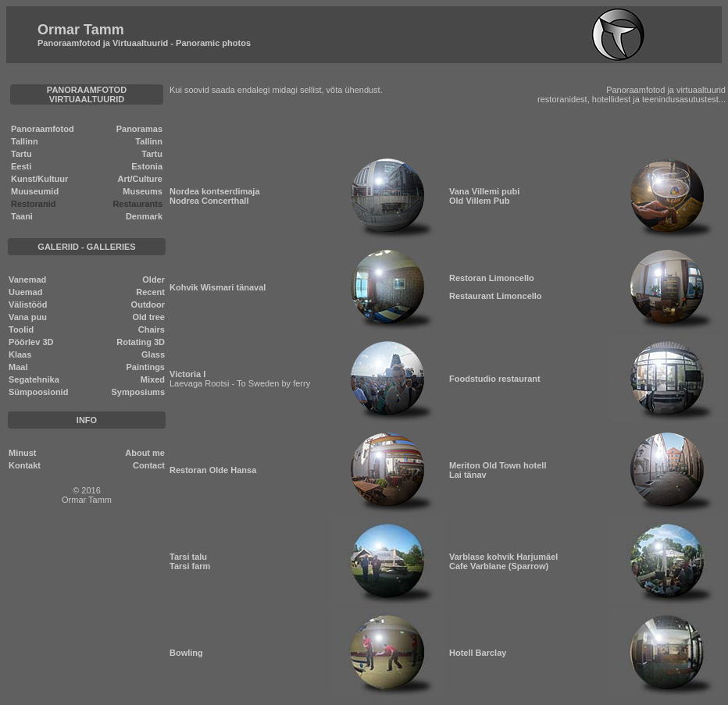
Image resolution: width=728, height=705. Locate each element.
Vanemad (27, 280)
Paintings (145, 367)
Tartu (21, 154)
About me (145, 453)
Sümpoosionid (38, 392)
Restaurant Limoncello (496, 296)
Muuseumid (35, 191)
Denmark (144, 216)
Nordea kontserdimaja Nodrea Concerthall (215, 196)
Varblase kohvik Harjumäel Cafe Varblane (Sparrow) (503, 561)
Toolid (21, 329)
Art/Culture (140, 179)
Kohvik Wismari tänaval (218, 287)
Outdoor (148, 304)
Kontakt (25, 465)
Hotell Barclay (478, 653)
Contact (149, 465)
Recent (150, 292)
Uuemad (25, 292)
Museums (143, 191)
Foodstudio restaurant (495, 379)
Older (153, 280)
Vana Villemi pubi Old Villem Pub (484, 196)
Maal (18, 367)
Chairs (152, 329)
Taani (22, 216)
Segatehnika (34, 379)
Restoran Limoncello (492, 278)
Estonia (147, 166)
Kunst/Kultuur (39, 179)
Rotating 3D (141, 342)
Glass (153, 354)
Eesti (21, 166)
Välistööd (28, 304)
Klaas (20, 354)
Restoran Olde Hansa (213, 470)
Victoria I (187, 374)
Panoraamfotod (43, 129)
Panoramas (139, 129)
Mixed (153, 379)
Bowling (186, 653)
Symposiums (138, 392)
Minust (22, 453)
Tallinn (25, 141)
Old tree (148, 317)
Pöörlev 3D (31, 342)
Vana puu (28, 317)
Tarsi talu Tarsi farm (190, 561)
